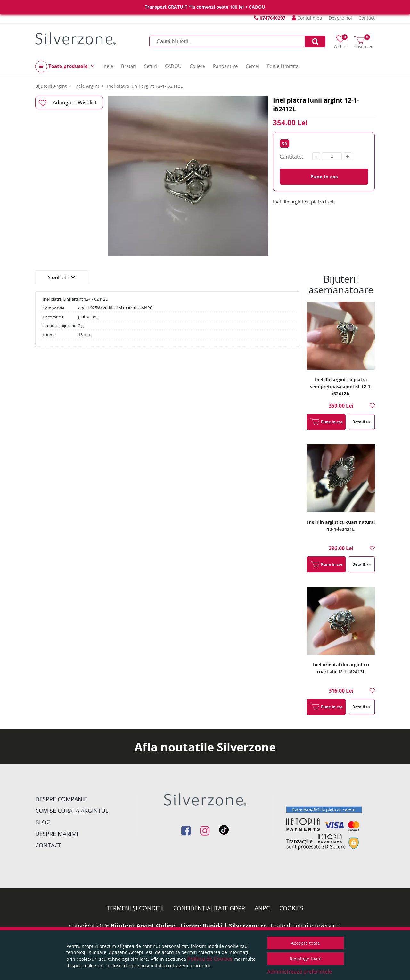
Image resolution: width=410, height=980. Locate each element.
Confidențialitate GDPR (209, 908)
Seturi (151, 66)
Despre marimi (57, 834)
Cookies (291, 908)
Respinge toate (306, 959)
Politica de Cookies (210, 959)
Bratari (129, 66)
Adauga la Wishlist (68, 103)
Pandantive (225, 66)
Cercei (252, 66)
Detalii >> (361, 422)
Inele (108, 66)
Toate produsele (65, 66)
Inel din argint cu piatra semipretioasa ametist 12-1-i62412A (341, 387)
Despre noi (340, 18)
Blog (43, 822)
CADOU (173, 66)
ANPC (262, 908)
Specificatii (62, 277)
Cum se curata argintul (72, 811)
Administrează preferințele (299, 972)
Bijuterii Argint (51, 86)
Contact (367, 18)
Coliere (197, 66)
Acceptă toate (305, 943)
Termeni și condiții (135, 908)
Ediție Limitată (283, 66)
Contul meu (307, 18)
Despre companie (61, 799)
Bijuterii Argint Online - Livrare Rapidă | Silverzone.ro (189, 926)
